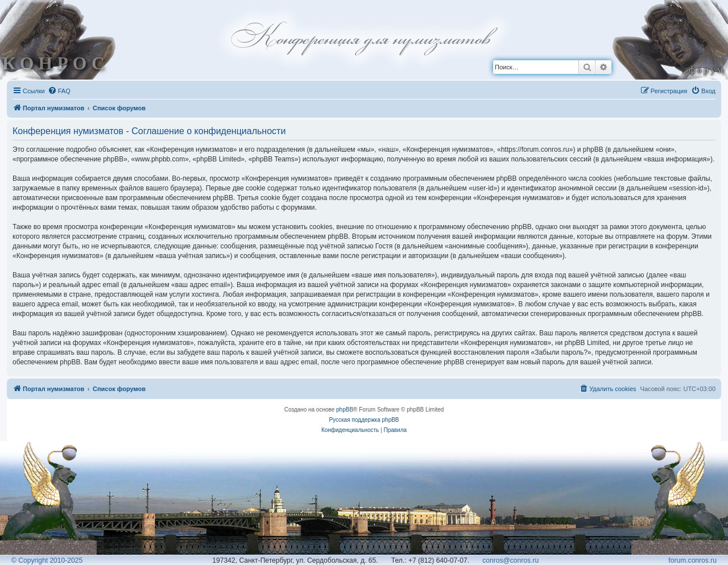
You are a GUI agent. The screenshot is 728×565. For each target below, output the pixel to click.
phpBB (345, 410)
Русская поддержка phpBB (364, 420)
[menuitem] (59, 91)
